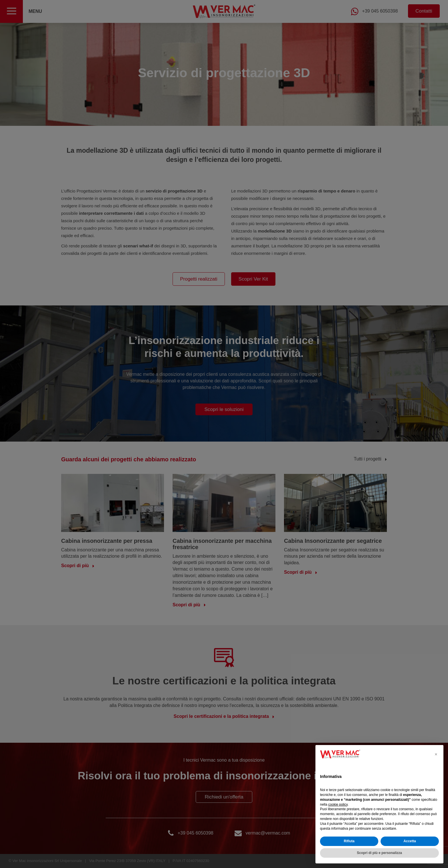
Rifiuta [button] (349, 841)
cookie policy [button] (338, 805)
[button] (436, 754)
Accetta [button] (410, 841)
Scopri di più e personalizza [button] (379, 853)
